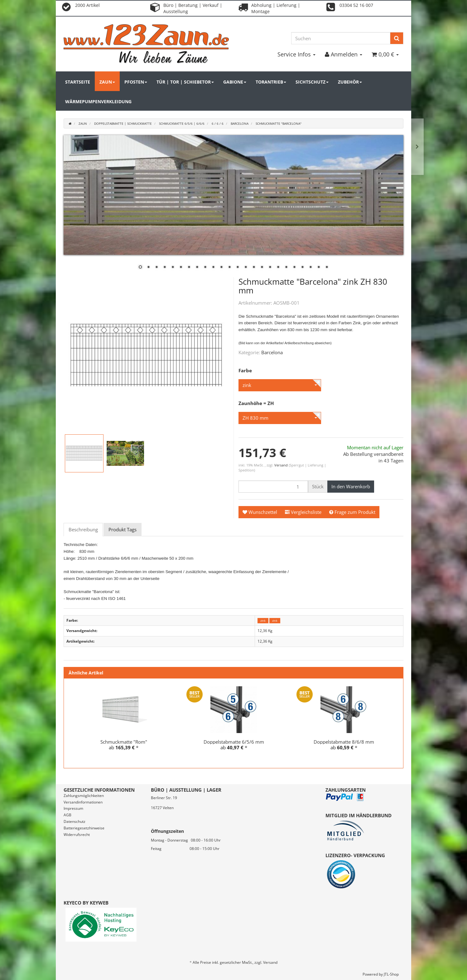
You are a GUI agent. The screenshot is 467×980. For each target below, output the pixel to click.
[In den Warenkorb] (351, 487)
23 (319, 268)
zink (263, 621)
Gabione (235, 82)
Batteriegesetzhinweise (84, 828)
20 (294, 268)
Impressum (73, 808)
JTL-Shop (391, 974)
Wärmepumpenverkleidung (98, 101)
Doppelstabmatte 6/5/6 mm (234, 742)
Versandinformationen (83, 802)
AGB (67, 815)
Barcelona (272, 352)
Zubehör (350, 82)
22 (311, 268)
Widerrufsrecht (77, 835)
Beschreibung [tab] (83, 529)
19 (286, 268)
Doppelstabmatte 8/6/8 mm (344, 742)
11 (221, 268)
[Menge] (273, 487)
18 (278, 268)
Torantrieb (271, 82)
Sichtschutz (312, 82)
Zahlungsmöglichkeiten (84, 796)
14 (246, 268)
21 (302, 268)
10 (213, 268)
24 (327, 268)
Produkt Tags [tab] (123, 529)
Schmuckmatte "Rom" (124, 742)
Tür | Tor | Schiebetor (185, 82)
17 (270, 268)
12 (229, 268)
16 (262, 268)
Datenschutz (75, 821)
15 (254, 268)
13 (238, 268)
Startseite (78, 82)
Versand (282, 465)
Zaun (107, 82)
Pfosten (136, 82)
